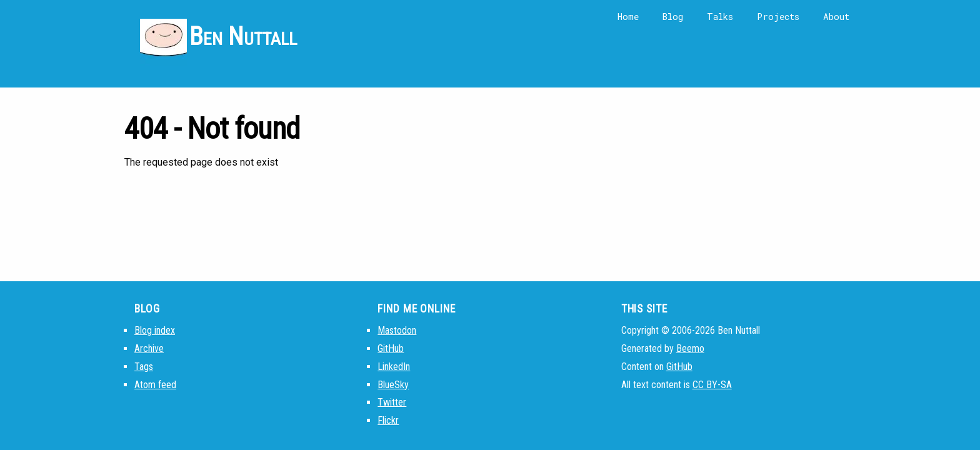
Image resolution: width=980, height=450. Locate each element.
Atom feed (155, 385)
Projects (778, 17)
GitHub (391, 348)
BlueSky (393, 385)
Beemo (690, 348)
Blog (673, 17)
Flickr (388, 420)
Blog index (155, 330)
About (836, 17)
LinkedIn (394, 367)
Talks (720, 17)
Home (628, 17)
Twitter (392, 402)
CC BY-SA (712, 385)
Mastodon (397, 330)
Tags (144, 367)
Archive (149, 348)
